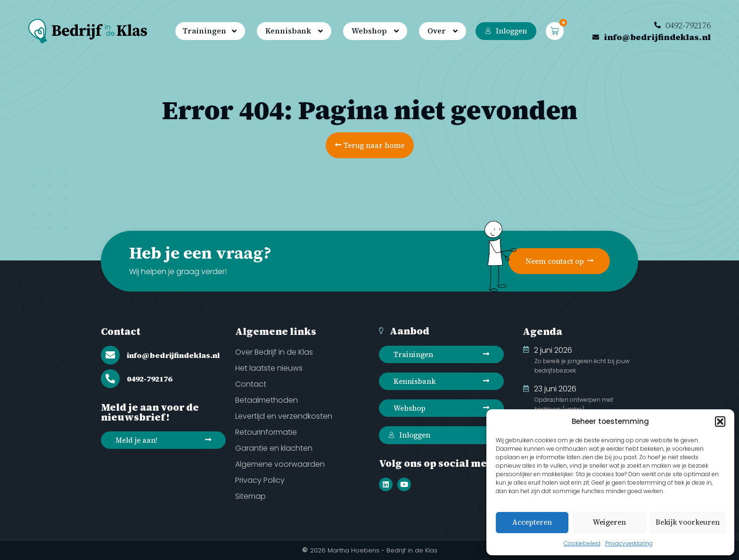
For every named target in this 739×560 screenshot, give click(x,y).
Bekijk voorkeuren (688, 522)
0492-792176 (149, 379)
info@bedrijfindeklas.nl (173, 355)
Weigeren (609, 522)
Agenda (542, 331)
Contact (121, 331)
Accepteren (532, 522)
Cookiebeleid (582, 543)
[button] (720, 422)
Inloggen (506, 31)
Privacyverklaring (629, 543)
